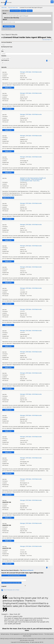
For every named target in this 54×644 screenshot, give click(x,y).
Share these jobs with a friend (11, 590)
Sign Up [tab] (23, 11)
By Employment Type (7, 47)
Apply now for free (9, 198)
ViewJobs (4, 56)
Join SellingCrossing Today (14, 575)
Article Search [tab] (15, 11)
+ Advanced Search (6, 29)
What (4, 13)
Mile (2, 51)
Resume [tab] (30, 11)
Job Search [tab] (5, 11)
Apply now (8, 88)
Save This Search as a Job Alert (11, 583)
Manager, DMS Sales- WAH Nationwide (31, 72)
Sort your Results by (7, 42)
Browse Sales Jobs (13, 7)
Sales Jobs (4, 7)
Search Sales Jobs (9, 26)
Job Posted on (5, 60)
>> (52, 61)
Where (5, 20)
